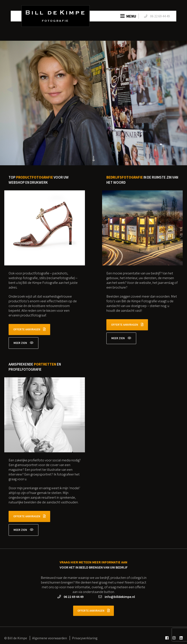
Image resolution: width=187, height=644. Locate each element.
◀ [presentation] (10, 89)
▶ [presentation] (177, 89)
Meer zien (23, 343)
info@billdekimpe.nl (117, 597)
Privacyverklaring (85, 638)
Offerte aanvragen (29, 329)
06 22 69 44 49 (70, 597)
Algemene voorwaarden (50, 638)
